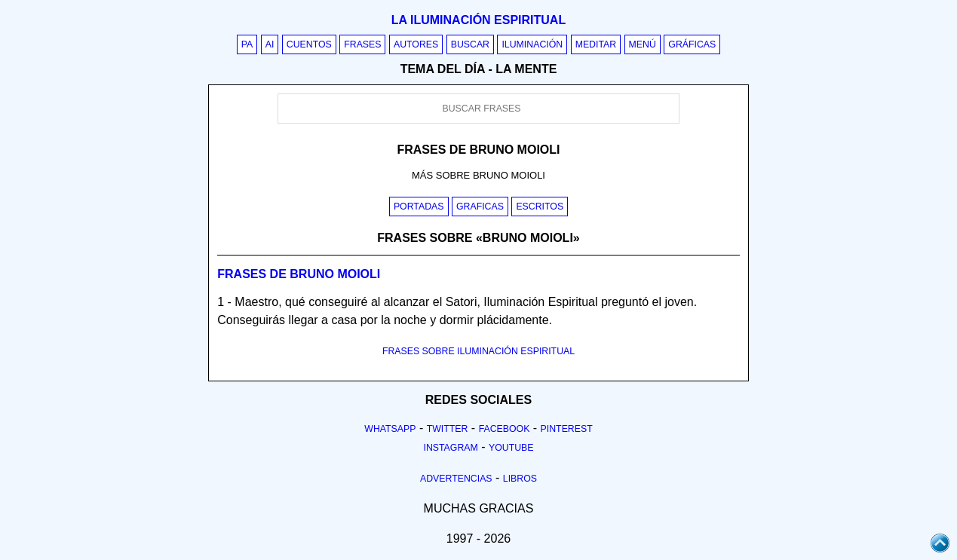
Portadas (419, 207)
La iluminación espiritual (478, 20)
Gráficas (692, 44)
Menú (643, 44)
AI (270, 44)
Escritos (540, 207)
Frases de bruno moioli (299, 274)
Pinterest (567, 429)
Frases (362, 44)
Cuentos (309, 44)
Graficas (480, 207)
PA (247, 44)
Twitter (448, 429)
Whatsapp (390, 429)
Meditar (596, 44)
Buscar (470, 44)
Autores (416, 44)
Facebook (505, 429)
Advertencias (456, 479)
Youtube (511, 448)
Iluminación (532, 44)
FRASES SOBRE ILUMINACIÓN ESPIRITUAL (478, 351)
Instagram (450, 448)
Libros (520, 479)
